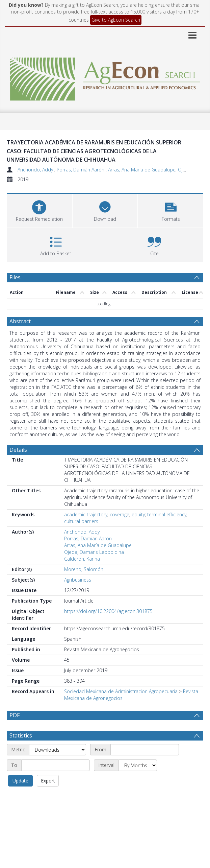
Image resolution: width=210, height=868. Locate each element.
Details (18, 450)
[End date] (56, 765)
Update (20, 781)
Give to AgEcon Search (116, 20)
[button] (171, 210)
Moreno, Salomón (84, 569)
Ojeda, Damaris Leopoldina (94, 552)
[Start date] (145, 750)
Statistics (21, 735)
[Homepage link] (105, 77)
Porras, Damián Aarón (81, 170)
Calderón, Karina (82, 559)
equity (138, 514)
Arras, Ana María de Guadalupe (142, 170)
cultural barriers (81, 521)
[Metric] (58, 750)
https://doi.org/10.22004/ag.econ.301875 (108, 611)
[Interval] (138, 765)
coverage (120, 514)
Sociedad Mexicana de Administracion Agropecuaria (121, 691)
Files (15, 277)
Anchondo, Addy (36, 170)
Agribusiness (78, 580)
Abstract (20, 321)
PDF (15, 715)
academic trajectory (86, 514)
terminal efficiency (167, 514)
